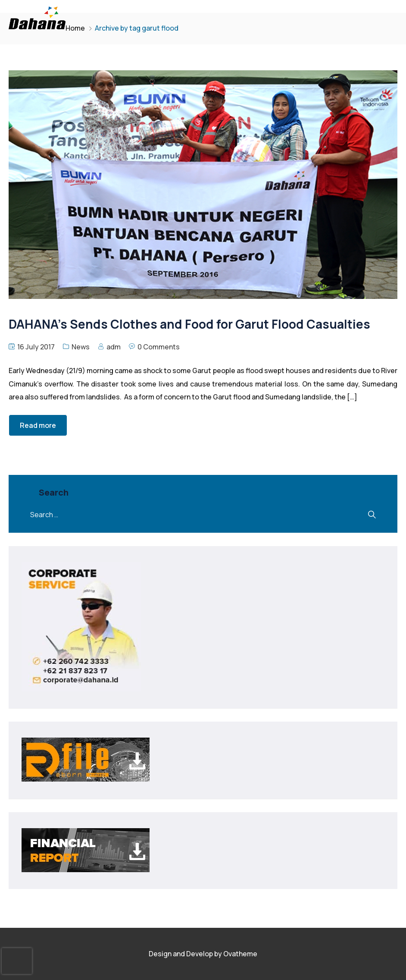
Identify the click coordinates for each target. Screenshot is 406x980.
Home (75, 28)
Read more (38, 425)
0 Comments (159, 347)
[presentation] (17, 961)
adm (114, 347)
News (81, 347)
